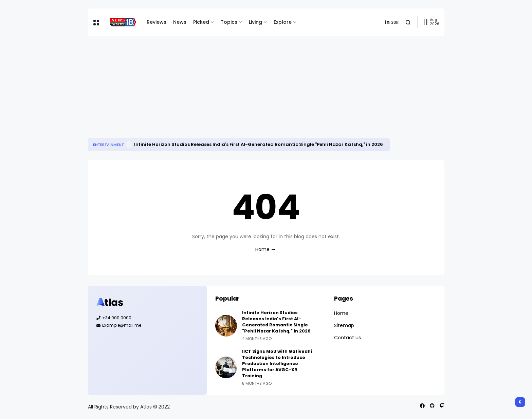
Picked (201, 22)
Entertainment (108, 145)
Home (262, 249)
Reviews (157, 22)
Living (255, 22)
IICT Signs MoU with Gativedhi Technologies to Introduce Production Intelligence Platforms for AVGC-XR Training (277, 364)
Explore (283, 22)
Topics (229, 22)
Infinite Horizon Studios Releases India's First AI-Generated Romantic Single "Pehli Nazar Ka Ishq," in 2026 (259, 144)
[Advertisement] (266, 87)
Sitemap (344, 325)
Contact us (347, 338)
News (180, 22)
